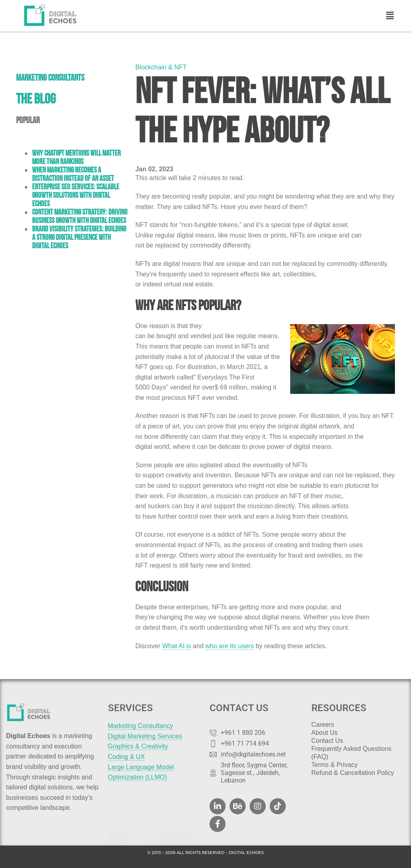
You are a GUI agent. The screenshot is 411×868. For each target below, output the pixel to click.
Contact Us (327, 741)
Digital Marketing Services (145, 736)
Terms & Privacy (335, 765)
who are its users (230, 646)
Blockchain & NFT (161, 67)
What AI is (177, 646)
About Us (325, 733)
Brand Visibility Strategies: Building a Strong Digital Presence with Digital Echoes (79, 237)
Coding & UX (127, 757)
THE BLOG (36, 99)
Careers (323, 725)
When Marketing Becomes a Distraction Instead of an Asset (73, 174)
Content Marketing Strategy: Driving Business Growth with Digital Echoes (80, 216)
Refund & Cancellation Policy (353, 773)
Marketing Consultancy (141, 726)
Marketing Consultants (50, 77)
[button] (390, 16)
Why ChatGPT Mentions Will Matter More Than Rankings (76, 157)
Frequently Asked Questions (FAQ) (352, 753)
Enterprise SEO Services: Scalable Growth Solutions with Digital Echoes (76, 195)
